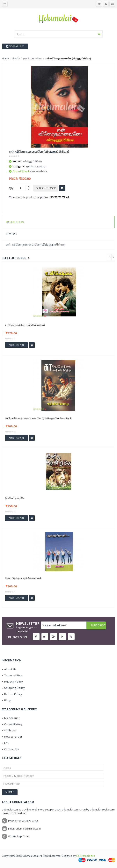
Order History (12, 724)
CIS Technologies (85, 856)
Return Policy (12, 694)
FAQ (6, 743)
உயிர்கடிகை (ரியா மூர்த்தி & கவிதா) (25, 325)
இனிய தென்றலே (15, 498)
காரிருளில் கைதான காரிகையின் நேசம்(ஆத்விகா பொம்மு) (38, 418)
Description (15, 222)
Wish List (9, 730)
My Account (11, 718)
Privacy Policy (12, 682)
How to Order (12, 737)
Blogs (7, 700)
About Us (9, 669)
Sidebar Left (15, 46)
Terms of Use (12, 675)
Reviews (11, 234)
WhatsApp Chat (19, 836)
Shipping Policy (13, 688)
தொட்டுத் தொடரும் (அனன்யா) (23, 578)
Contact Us (10, 749)
